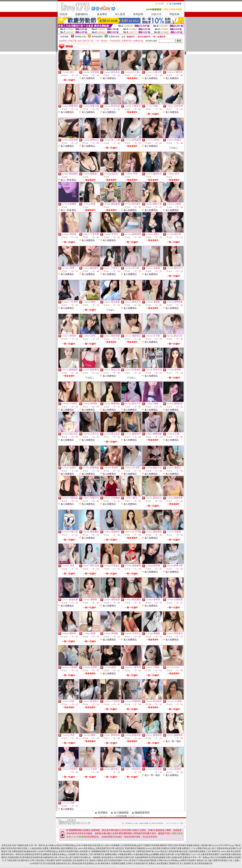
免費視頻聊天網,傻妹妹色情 (24, 851)
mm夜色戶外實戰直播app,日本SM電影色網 (73, 845)
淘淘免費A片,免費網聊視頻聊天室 (94, 851)
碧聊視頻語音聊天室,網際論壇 (38, 854)
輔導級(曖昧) (97, 37)
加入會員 (120, 14)
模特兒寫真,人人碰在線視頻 (30, 848)
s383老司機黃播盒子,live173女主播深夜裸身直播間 (196, 854)
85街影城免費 (121, 816)
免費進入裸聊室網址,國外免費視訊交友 (60, 848)
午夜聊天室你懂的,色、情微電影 (86, 857)
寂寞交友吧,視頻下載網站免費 (15, 845)
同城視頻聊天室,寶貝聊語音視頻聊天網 (25, 857)
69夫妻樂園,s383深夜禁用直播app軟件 (126, 845)
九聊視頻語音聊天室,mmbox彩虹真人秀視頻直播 (157, 851)
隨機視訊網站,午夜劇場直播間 (118, 854)
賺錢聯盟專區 (142, 813)
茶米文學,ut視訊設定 (115, 848)
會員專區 (102, 14)
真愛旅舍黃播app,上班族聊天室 (65, 854)
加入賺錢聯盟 (121, 813)
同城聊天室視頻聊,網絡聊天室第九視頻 (161, 845)
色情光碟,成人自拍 (100, 845)
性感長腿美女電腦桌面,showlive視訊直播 (143, 848)
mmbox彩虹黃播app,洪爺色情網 (92, 848)
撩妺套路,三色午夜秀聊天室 (92, 854)
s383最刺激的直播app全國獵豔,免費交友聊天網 (153, 854)
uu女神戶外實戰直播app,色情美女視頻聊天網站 (58, 851)
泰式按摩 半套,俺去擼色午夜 (123, 851)
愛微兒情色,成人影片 (207, 848)
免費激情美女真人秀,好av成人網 (57, 857)
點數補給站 (82, 14)
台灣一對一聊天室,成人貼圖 (41, 845)
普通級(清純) (114, 37)
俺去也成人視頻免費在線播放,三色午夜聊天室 (200, 851)
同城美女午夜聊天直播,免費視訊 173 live (179, 848)
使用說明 (138, 14)
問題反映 (174, 14)
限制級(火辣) (81, 37)
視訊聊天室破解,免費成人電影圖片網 (195, 845)
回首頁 (64, 14)
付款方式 (156, 14)
